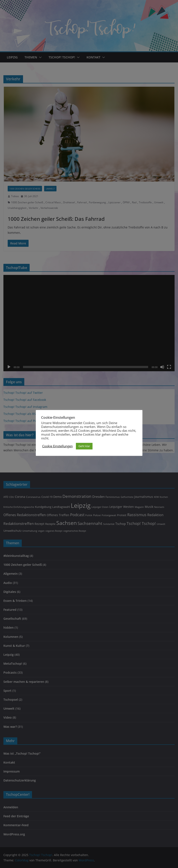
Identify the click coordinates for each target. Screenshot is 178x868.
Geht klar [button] (84, 446)
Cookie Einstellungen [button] (57, 446)
